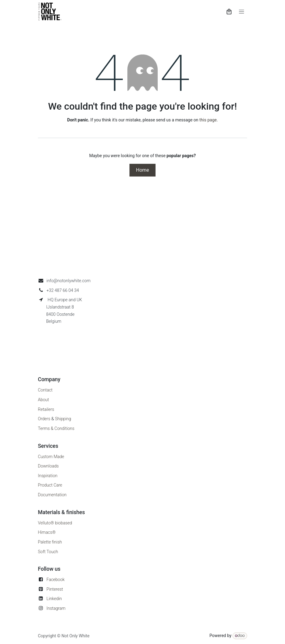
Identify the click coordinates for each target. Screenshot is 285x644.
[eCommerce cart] (229, 12)
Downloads (48, 466)
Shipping (63, 419)
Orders (44, 419)
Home (142, 170)
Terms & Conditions (56, 428)
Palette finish (50, 542)
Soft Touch (48, 552)
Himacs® (47, 532)
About (44, 400)
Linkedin (54, 599)
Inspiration (48, 476)
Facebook (55, 580)
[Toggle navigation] (241, 12)
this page (208, 120)
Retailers (46, 409)
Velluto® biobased (55, 523)
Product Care (50, 485)
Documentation (52, 495)
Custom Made (51, 457)
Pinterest (55, 589)
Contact (45, 390)
